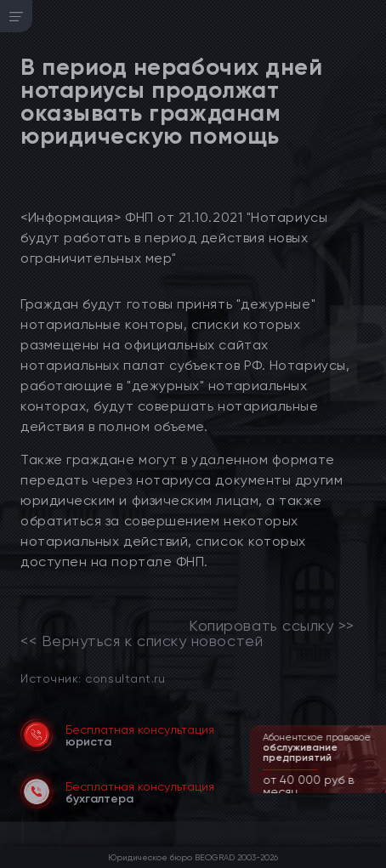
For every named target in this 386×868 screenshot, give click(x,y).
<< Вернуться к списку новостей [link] (142, 641)
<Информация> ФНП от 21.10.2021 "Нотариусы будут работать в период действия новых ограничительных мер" (174, 238)
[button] (375, 791)
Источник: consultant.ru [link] (93, 678)
